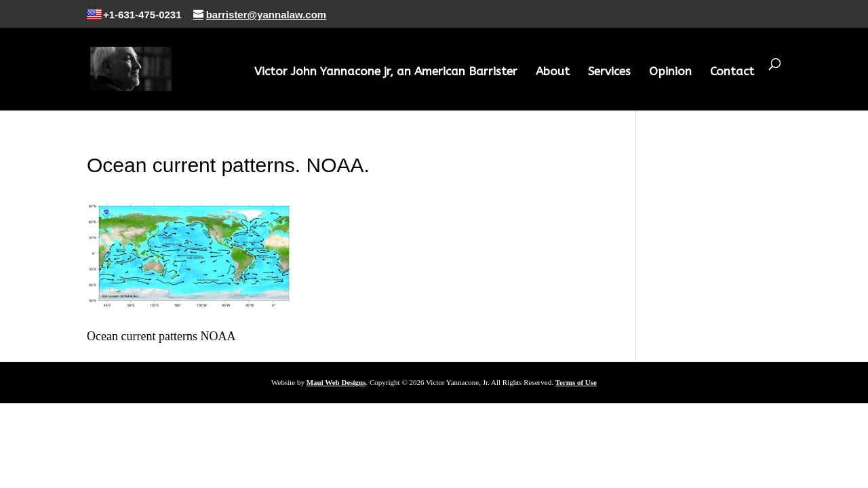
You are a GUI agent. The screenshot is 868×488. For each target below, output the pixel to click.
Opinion (670, 72)
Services (609, 72)
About (553, 72)
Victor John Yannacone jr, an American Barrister (386, 72)
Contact (732, 72)
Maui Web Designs (336, 382)
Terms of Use (576, 382)
